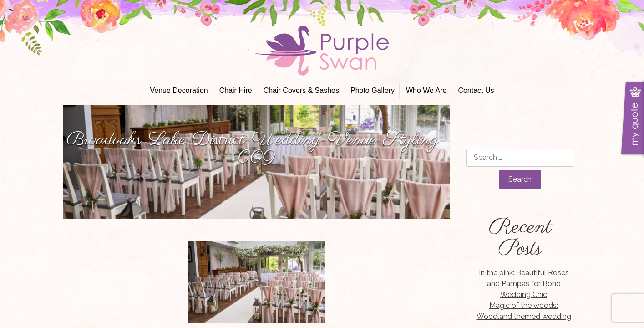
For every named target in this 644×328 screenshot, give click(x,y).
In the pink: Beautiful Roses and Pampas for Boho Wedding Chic (524, 284)
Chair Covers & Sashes (301, 90)
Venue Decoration (179, 90)
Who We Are (426, 90)
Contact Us (476, 90)
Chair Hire (236, 90)
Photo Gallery (373, 90)
